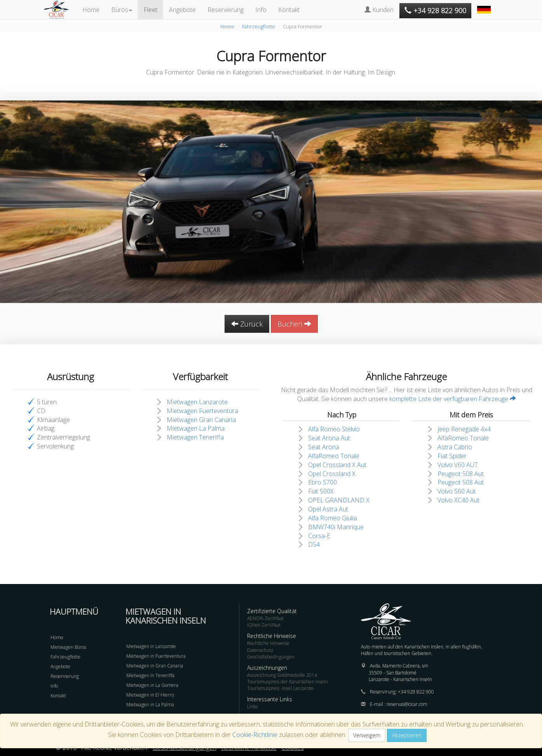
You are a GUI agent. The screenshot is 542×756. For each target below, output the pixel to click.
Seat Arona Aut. (330, 438)
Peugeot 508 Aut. (461, 474)
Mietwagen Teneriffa (195, 437)
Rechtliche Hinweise (268, 643)
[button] (485, 6)
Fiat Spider (452, 456)
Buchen (294, 324)
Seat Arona (324, 447)
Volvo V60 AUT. (458, 465)
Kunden (379, 10)
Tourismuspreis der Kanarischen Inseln (288, 682)
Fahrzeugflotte (259, 26)
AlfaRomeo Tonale (334, 456)
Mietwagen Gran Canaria (201, 420)
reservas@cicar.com (407, 704)
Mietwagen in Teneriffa (150, 675)
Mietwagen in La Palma (150, 705)
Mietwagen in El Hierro (150, 695)
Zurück (247, 324)
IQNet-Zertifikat (264, 625)
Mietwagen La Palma (196, 428)
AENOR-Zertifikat (265, 618)
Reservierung (226, 10)
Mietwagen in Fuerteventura (156, 656)
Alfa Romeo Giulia (333, 518)
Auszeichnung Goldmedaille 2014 (282, 675)
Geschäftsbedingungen (271, 657)
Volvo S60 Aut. (457, 491)
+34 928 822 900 (416, 692)
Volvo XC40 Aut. (459, 500)
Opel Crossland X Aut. (338, 465)
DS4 (314, 544)
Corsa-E (319, 536)
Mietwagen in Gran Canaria (155, 666)
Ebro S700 (322, 482)
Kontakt (289, 10)
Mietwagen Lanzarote (197, 402)
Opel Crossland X (332, 474)
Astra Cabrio (455, 447)
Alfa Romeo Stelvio (334, 429)
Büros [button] (122, 10)
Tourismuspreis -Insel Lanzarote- (281, 688)
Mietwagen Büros (68, 647)
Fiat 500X (321, 491)
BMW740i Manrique (336, 527)
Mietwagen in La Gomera (152, 685)
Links (252, 706)
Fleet (151, 10)
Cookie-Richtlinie (255, 735)
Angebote (182, 10)
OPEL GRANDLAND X (339, 500)
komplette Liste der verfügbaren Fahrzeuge (453, 399)
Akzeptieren (407, 735)
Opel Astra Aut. (329, 509)
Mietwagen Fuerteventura (202, 411)
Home (91, 10)
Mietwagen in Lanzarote (151, 646)
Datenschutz (260, 650)
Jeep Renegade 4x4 (464, 429)
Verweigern (367, 735)
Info (261, 10)
